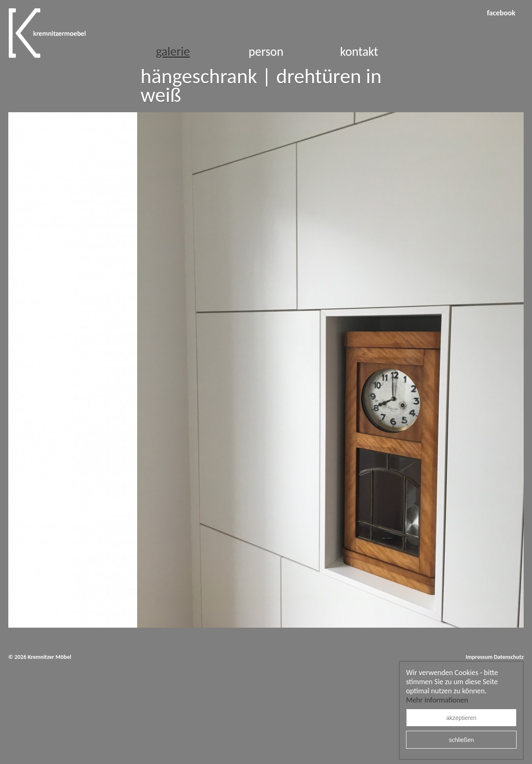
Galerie (173, 51)
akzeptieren (461, 718)
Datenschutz (509, 657)
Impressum (479, 657)
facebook (501, 13)
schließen (461, 740)
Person (266, 51)
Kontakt (359, 51)
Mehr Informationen (437, 700)
